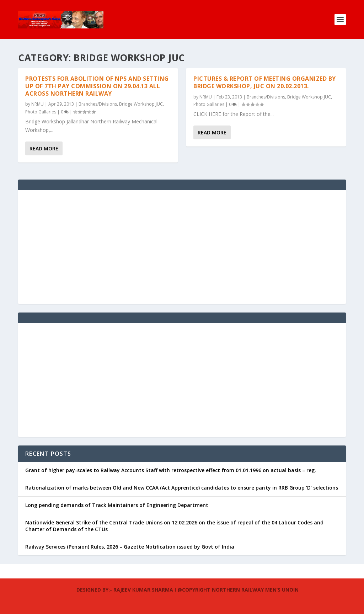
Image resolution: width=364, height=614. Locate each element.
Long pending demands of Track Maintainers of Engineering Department (117, 505)
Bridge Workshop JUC (141, 104)
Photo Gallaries (41, 112)
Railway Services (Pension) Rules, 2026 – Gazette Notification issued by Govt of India (130, 547)
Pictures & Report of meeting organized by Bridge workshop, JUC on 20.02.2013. (265, 82)
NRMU (38, 104)
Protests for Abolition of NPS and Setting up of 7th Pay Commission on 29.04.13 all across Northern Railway (97, 86)
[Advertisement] (182, 247)
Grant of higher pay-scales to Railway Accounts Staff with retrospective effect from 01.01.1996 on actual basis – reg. (171, 470)
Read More (44, 148)
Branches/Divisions (98, 104)
